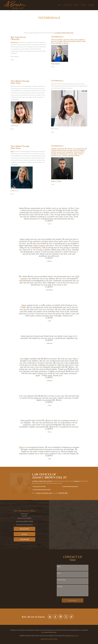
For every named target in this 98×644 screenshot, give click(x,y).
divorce (66, 43)
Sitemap (43, 639)
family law (77, 481)
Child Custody (39, 245)
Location (76, 5)
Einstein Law (75, 636)
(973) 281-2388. (63, 493)
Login (56, 639)
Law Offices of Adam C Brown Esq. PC (42, 481)
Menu (91, 5)
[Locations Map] (73, 524)
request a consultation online (44, 493)
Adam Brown (14, 42)
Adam (12, 151)
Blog (60, 5)
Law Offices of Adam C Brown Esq (64, 33)
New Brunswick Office (25, 511)
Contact (84, 5)
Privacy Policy (50, 639)
